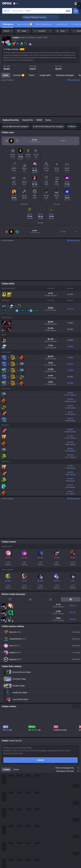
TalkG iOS (45, 840)
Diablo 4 (5, 860)
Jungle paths (45, 75)
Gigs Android (46, 830)
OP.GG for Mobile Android (52, 810)
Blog (4, 796)
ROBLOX (5, 844)
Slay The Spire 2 (9, 850)
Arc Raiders (7, 840)
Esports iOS (46, 847)
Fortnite (5, 834)
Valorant (5, 817)
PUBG (4, 823)
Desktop (5, 864)
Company (6, 793)
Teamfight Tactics (10, 813)
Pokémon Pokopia (10, 847)
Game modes (24, 24)
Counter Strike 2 (9, 837)
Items (32, 75)
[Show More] (15, 3)
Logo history (7, 800)
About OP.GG (7, 790)
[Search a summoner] (68, 11)
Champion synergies (65, 75)
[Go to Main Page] (7, 3)
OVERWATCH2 (8, 820)
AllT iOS (44, 820)
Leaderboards (61, 24)
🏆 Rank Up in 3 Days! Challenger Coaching (41, 17)
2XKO (4, 827)
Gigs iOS (44, 834)
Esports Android (48, 844)
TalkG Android (47, 837)
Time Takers (7, 854)
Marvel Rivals (7, 830)
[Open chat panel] (79, 50)
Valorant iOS (46, 827)
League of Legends (10, 810)
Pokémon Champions (11, 857)
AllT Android (46, 817)
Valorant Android (48, 823)
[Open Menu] (76, 3)
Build (6, 75)
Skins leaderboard (44, 24)
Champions (8, 24)
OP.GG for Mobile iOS (50, 813)
